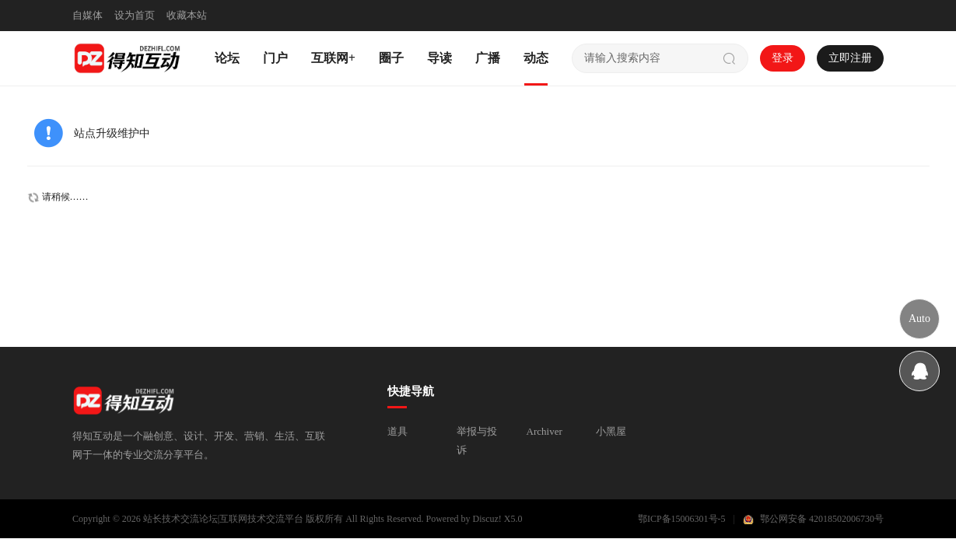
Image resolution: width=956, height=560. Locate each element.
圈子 (391, 58)
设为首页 (135, 15)
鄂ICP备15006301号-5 (682, 519)
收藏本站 (187, 15)
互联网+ (333, 58)
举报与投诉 (477, 441)
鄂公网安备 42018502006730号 (822, 519)
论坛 (227, 58)
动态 (536, 58)
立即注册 (850, 58)
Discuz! (487, 519)
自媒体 (88, 15)
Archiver (545, 431)
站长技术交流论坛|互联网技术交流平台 (223, 519)
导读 (439, 58)
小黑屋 (611, 431)
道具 (397, 431)
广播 (488, 58)
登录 (783, 58)
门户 (275, 58)
